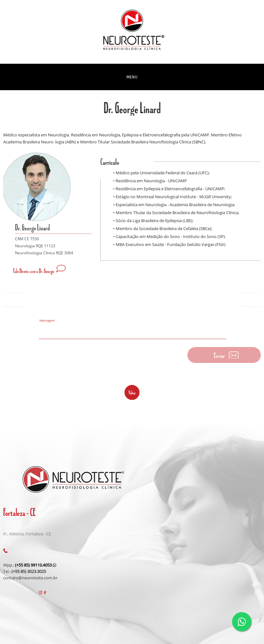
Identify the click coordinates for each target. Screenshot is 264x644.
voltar (132, 392)
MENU (132, 77)
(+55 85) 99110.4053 (36, 565)
